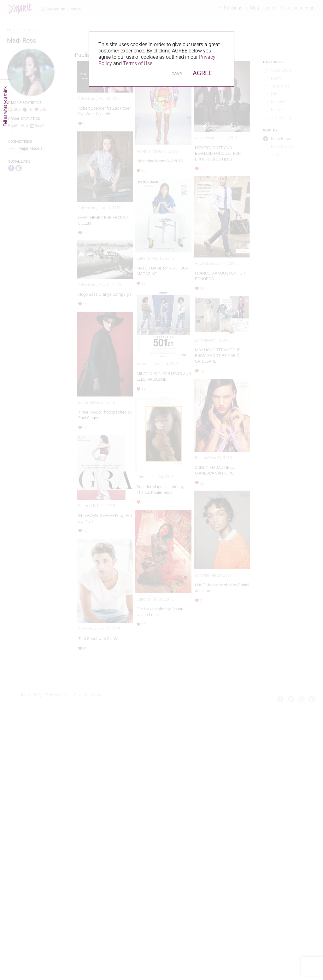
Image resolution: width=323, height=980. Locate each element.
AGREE (202, 73)
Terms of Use (138, 63)
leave (176, 73)
